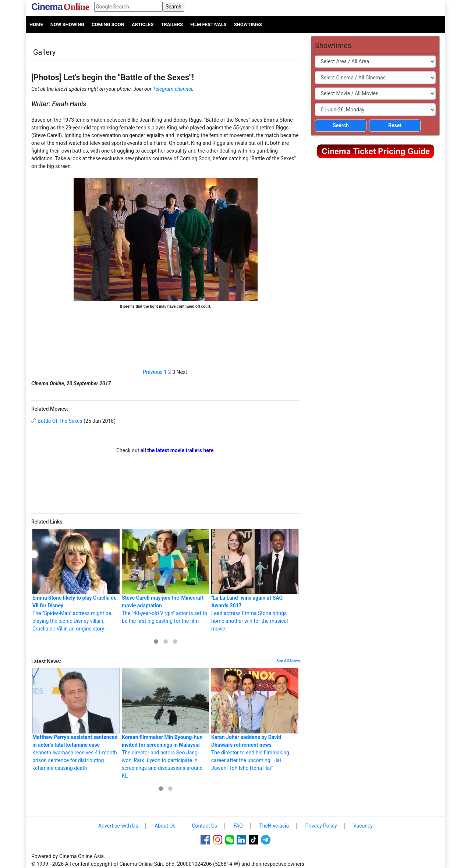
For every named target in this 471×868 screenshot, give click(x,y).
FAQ (238, 826)
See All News (288, 661)
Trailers (172, 24)
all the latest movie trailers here (177, 450)
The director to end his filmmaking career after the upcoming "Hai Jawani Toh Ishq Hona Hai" (255, 719)
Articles (143, 24)
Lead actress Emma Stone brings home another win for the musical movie (255, 580)
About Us (165, 826)
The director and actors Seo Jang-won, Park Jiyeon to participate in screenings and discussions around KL (165, 723)
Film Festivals (208, 24)
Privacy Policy (321, 826)
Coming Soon (108, 24)
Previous (153, 372)
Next (182, 372)
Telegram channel (172, 89)
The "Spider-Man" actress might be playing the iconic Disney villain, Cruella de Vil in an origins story (76, 580)
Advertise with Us (118, 826)
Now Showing (67, 24)
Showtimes (248, 24)
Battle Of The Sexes (60, 421)
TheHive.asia (274, 826)
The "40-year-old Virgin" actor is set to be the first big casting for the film (165, 576)
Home (36, 24)
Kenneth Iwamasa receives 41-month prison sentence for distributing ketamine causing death (76, 719)
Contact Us (204, 826)
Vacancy (363, 826)
